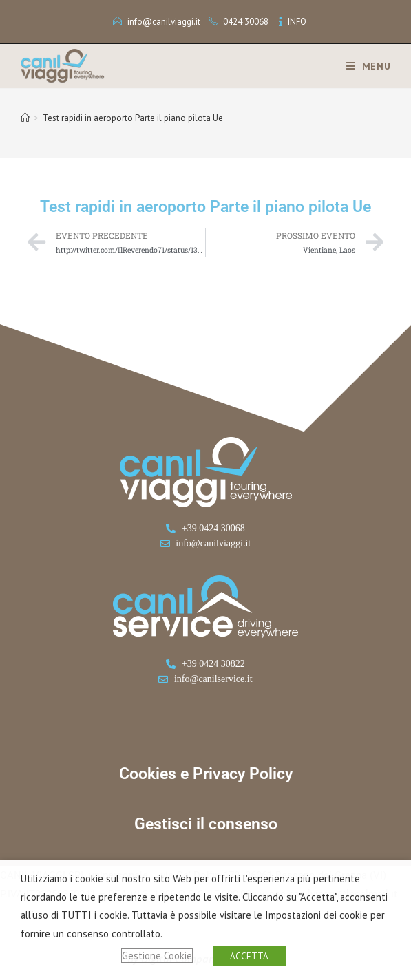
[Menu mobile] (363, 66)
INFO (297, 22)
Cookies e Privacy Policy (206, 774)
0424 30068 (246, 22)
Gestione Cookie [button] (157, 956)
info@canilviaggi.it (164, 22)
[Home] (25, 118)
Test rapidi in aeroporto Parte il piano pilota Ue (133, 118)
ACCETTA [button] (249, 956)
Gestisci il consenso (206, 824)
